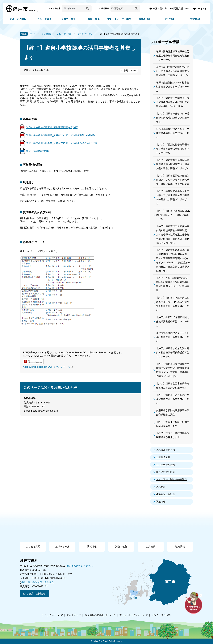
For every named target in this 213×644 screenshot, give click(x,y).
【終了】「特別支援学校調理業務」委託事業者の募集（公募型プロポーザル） (173, 149)
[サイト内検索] (74, 9)
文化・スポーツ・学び (119, 19)
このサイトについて (52, 615)
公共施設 (151, 547)
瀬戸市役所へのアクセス (80, 566)
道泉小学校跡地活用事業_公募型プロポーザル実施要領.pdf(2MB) (60, 135)
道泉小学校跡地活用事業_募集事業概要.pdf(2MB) (52, 127)
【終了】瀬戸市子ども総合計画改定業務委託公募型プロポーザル (173, 399)
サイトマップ (74, 615)
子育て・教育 (68, 19)
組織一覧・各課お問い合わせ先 (37, 582)
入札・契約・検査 (64, 34)
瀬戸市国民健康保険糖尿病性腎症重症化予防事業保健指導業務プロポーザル (173, 56)
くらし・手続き (43, 19)
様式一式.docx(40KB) (37, 151)
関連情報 (161, 502)
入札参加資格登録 (166, 450)
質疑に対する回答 (166, 472)
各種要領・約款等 (166, 494)
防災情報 (92, 547)
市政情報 (170, 19)
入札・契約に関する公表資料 (171, 479)
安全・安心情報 (18, 19)
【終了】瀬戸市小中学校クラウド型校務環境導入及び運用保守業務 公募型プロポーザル (173, 102)
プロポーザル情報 (85, 34)
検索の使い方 (160, 8)
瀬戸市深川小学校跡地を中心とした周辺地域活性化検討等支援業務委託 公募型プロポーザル (173, 71)
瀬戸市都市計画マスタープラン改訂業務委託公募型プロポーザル (173, 337)
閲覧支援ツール (182, 8)
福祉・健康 (94, 19)
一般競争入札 (163, 457)
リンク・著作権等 (161, 615)
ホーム (33, 34)
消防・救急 (121, 547)
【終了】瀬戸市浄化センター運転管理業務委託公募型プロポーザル (173, 118)
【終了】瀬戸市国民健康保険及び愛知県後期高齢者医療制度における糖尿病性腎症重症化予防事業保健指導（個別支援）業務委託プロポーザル (173, 235)
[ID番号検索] (122, 9)
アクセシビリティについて (134, 615)
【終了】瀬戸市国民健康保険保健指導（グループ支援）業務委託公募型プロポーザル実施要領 (173, 180)
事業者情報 (145, 19)
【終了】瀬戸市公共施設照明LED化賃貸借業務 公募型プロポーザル (173, 215)
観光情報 (195, 19)
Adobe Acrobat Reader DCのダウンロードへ (48, 367)
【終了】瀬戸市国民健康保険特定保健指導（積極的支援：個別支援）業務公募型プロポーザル (173, 164)
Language (202, 8)
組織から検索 (62, 547)
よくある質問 (33, 547)
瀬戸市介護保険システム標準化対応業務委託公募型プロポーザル (173, 87)
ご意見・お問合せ (36, 594)
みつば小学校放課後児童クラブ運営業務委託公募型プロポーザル (173, 133)
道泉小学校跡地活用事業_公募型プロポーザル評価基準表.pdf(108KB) (63, 143)
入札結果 (161, 487)
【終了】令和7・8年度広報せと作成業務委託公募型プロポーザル (173, 321)
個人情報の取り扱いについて (100, 615)
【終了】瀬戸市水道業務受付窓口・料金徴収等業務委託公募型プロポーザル (173, 353)
